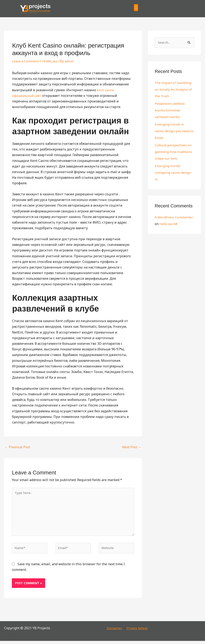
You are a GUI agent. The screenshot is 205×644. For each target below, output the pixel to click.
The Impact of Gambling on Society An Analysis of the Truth (174, 90)
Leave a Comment (26, 61)
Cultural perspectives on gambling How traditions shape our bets (174, 152)
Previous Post (17, 447)
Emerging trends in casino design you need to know (173, 131)
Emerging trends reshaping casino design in (174, 173)
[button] (136, 8)
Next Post (132, 447)
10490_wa (50, 61)
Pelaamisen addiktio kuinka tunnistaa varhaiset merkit (171, 111)
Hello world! (169, 224)
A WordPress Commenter (174, 218)
